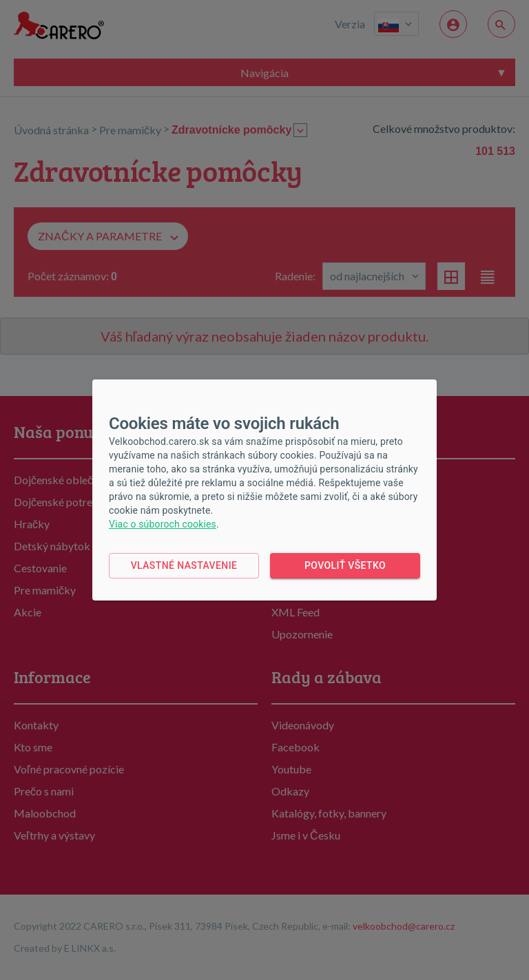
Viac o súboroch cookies (163, 524)
